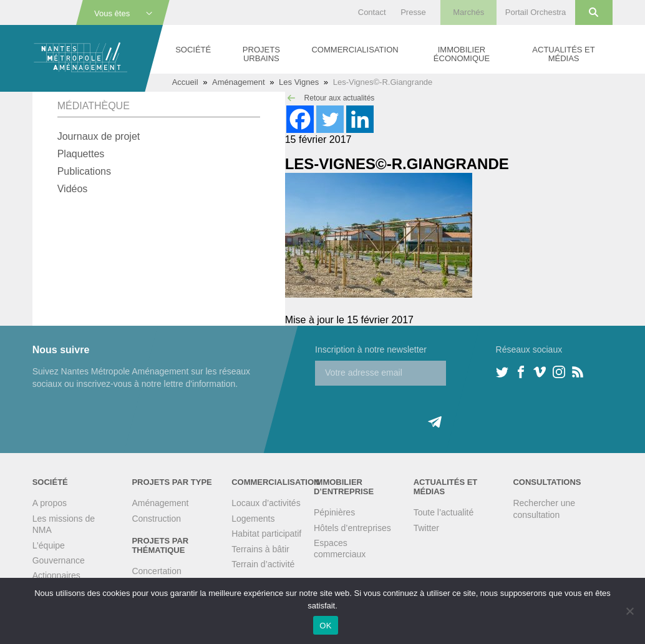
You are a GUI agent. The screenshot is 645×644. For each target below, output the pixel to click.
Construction (156, 519)
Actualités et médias (563, 54)
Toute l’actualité (444, 512)
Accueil (185, 82)
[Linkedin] (360, 119)
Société (193, 50)
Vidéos (73, 189)
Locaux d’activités (266, 503)
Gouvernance (59, 560)
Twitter (426, 528)
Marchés (468, 12)
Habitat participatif (266, 534)
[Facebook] (300, 119)
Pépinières (334, 512)
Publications (84, 171)
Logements (253, 519)
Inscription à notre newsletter (371, 349)
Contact (372, 12)
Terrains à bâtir (260, 549)
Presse (413, 12)
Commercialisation (355, 50)
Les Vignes (299, 82)
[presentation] (410, 410)
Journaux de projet (99, 136)
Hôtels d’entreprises (352, 528)
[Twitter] (330, 119)
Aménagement (239, 82)
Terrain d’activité (263, 564)
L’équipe (49, 545)
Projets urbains (261, 54)
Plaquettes (81, 154)
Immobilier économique (462, 54)
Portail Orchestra (536, 12)
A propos (50, 503)
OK (325, 626)
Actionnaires (56, 575)
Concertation (156, 571)
